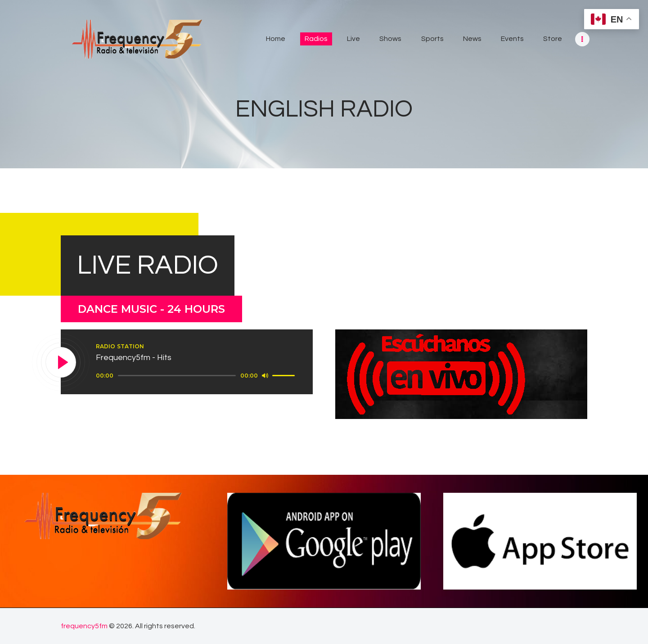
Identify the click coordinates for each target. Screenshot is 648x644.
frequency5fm (84, 626)
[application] (197, 376)
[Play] (61, 363)
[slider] (177, 376)
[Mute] (265, 375)
